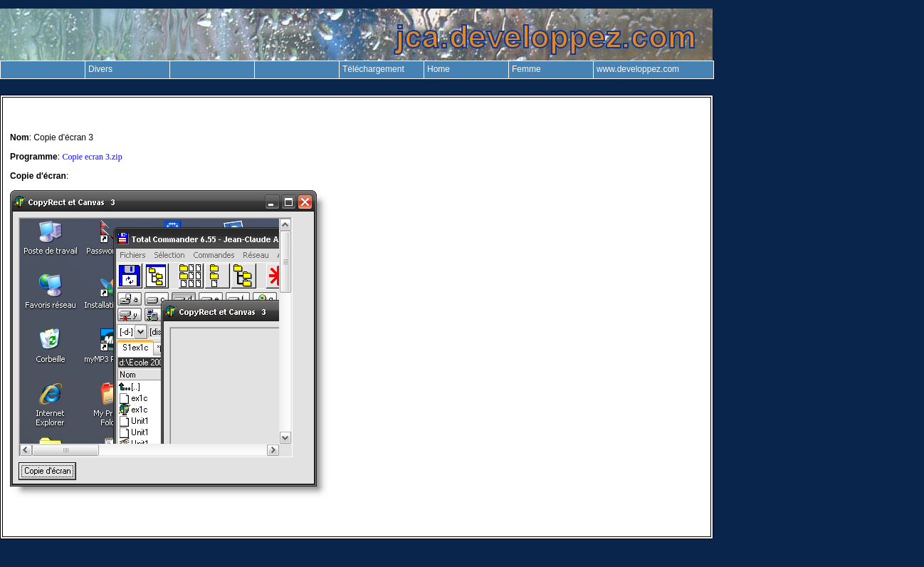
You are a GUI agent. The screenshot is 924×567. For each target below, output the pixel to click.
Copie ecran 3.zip (92, 157)
